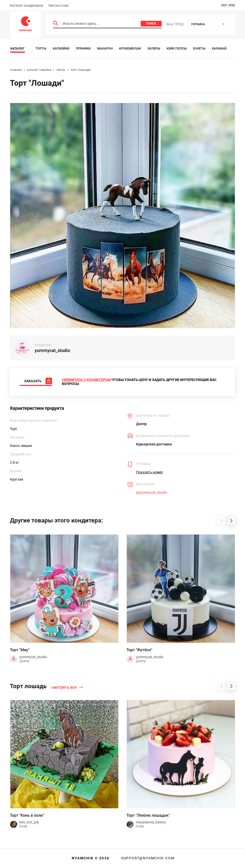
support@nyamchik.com (147, 858)
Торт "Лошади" (81, 70)
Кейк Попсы (177, 48)
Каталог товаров (39, 70)
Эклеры (154, 48)
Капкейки (61, 48)
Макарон (105, 48)
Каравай (219, 48)
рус (232, 5)
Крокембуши (130, 48)
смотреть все (64, 687)
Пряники (83, 48)
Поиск (151, 24)
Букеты (199, 48)
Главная (16, 70)
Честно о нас (58, 5)
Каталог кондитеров (26, 5)
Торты (41, 48)
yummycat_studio (52, 350)
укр (224, 5)
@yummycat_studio (151, 492)
